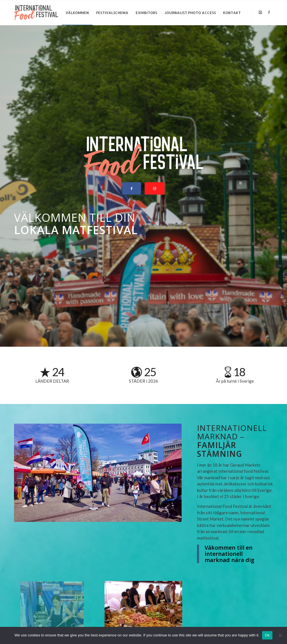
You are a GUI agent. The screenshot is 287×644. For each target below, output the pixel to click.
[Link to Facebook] (269, 12)
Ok (267, 635)
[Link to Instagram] (260, 12)
